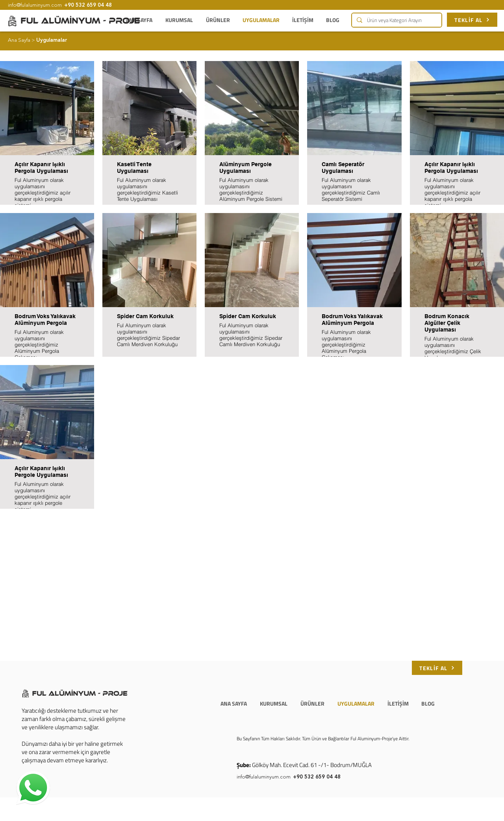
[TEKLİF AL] (472, 20)
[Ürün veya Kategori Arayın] (396, 20)
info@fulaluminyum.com (264, 777)
